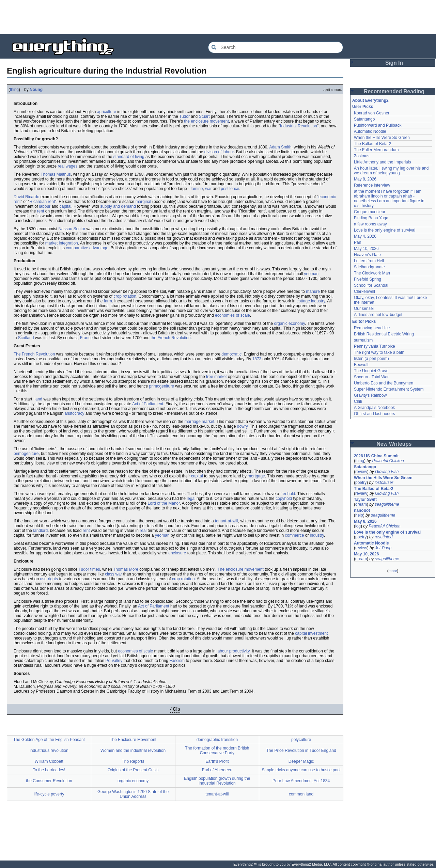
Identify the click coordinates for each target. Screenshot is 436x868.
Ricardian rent (42, 202)
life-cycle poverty (49, 794)
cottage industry (311, 301)
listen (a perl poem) (371, 359)
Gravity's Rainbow (370, 395)
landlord (40, 531)
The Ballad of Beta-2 (372, 144)
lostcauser (384, 483)
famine (197, 189)
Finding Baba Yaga (371, 218)
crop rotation (125, 296)
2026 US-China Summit (376, 456)
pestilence (230, 189)
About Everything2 (370, 100)
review (361, 472)
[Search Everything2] (276, 47)
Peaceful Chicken (388, 461)
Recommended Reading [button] (394, 91)
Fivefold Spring (368, 279)
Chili (358, 401)
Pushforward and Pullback (378, 125)
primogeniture (162, 386)
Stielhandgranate (369, 267)
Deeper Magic (301, 761)
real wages (67, 166)
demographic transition (217, 740)
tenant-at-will (227, 521)
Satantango (364, 119)
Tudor (184, 116)
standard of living (129, 157)
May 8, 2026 (365, 179)
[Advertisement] (218, 17)
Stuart (204, 116)
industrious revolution (49, 751)
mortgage (256, 476)
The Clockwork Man (372, 273)
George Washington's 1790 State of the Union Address (133, 794)
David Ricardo (26, 197)
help (359, 515)
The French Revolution (34, 354)
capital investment (311, 633)
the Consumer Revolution (49, 781)
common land (301, 794)
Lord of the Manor (164, 503)
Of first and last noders (375, 414)
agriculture (107, 112)
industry (317, 535)
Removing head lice (372, 328)
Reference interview (372, 185)
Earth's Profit (217, 761)
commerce (294, 535)
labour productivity (233, 651)
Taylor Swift (365, 500)
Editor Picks (364, 321)
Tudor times (89, 569)
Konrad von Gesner (372, 113)
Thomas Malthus (56, 174)
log (358, 526)
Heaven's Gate (367, 255)
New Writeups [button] (394, 444)
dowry (242, 426)
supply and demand (118, 206)
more (393, 571)
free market (216, 377)
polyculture (301, 740)
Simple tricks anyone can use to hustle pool (301, 770)
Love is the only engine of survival (385, 230)
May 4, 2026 (365, 236)
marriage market (199, 422)
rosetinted (384, 537)
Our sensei (364, 309)
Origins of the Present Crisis (133, 770)
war (208, 189)
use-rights (49, 579)
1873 (257, 359)
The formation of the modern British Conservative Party (217, 751)
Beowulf (361, 365)
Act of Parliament (148, 404)
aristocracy (74, 413)
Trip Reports (133, 761)
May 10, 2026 (366, 249)
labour (45, 206)
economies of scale (232, 315)
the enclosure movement (206, 121)
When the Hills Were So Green (382, 138)
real (143, 531)
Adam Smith (280, 147)
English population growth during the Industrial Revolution (217, 781)
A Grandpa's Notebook (374, 408)
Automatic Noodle (370, 131)
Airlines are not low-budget (378, 315)
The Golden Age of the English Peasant (49, 740)
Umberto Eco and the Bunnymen (384, 383)
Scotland (26, 338)
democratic (231, 354)
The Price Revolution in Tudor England (301, 751)
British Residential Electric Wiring (384, 334)
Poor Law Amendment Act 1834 (301, 781)
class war (113, 574)
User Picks (363, 107)
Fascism (177, 661)
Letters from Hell (369, 261)
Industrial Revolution (299, 126)
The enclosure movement (240, 569)
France (86, 338)
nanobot (362, 510)
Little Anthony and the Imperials (382, 162)
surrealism (363, 340)
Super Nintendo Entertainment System (389, 389)
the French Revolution (170, 338)
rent (41, 211)
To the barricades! (49, 770)
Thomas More (126, 569)
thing (14, 90)
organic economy (289, 323)
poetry (361, 483)
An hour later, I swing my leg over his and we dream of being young (391, 171)
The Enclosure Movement (133, 740)
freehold (288, 494)
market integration (62, 243)
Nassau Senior (72, 229)
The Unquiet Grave (371, 371)
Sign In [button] (394, 63)
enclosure (177, 553)
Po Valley (114, 661)
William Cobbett (49, 761)
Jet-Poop (383, 548)
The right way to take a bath (379, 352)
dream (361, 504)
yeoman (312, 274)
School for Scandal (371, 285)
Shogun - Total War (371, 377)
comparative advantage (87, 248)
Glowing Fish (387, 472)
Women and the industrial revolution (133, 751)
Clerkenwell (364, 291)
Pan (357, 242)
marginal (143, 202)
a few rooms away (370, 224)
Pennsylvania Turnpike (375, 346)
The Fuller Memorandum (376, 150)
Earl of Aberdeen (217, 770)
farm (108, 301)
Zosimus (362, 156)
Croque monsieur (370, 212)
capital (66, 206)
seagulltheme (387, 504)
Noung (36, 90)
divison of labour (219, 152)
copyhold (284, 499)
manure (313, 291)
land (38, 399)
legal (191, 499)
